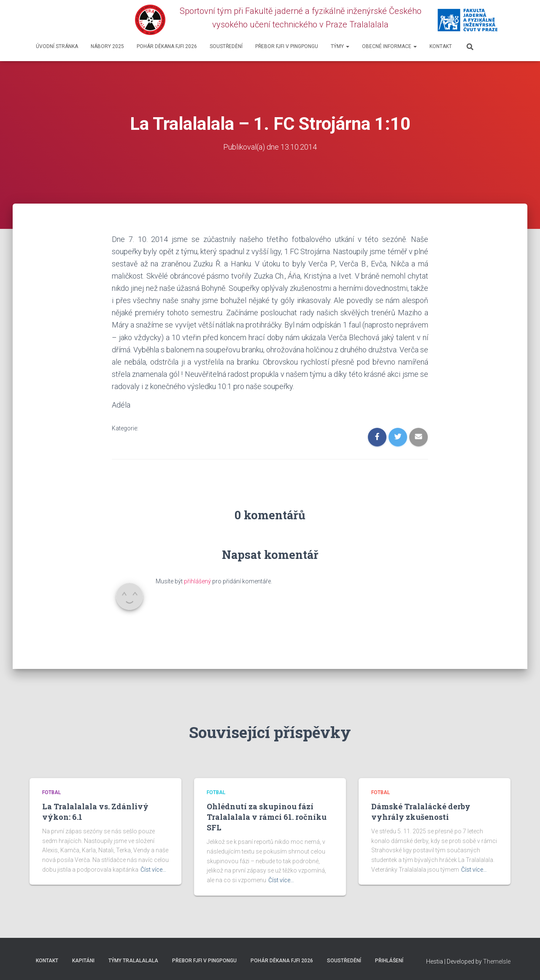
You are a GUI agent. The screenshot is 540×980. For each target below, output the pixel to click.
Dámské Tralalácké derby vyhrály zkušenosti (421, 812)
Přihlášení (389, 961)
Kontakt (441, 46)
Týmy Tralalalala (133, 961)
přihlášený (197, 581)
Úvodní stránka (57, 46)
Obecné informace (389, 46)
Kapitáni (83, 961)
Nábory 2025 (107, 46)
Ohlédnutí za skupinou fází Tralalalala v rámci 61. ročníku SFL (267, 817)
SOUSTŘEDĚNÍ (226, 46)
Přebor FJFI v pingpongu (287, 46)
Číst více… (153, 870)
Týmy (340, 46)
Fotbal (51, 792)
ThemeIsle (497, 961)
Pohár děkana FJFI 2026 (167, 46)
